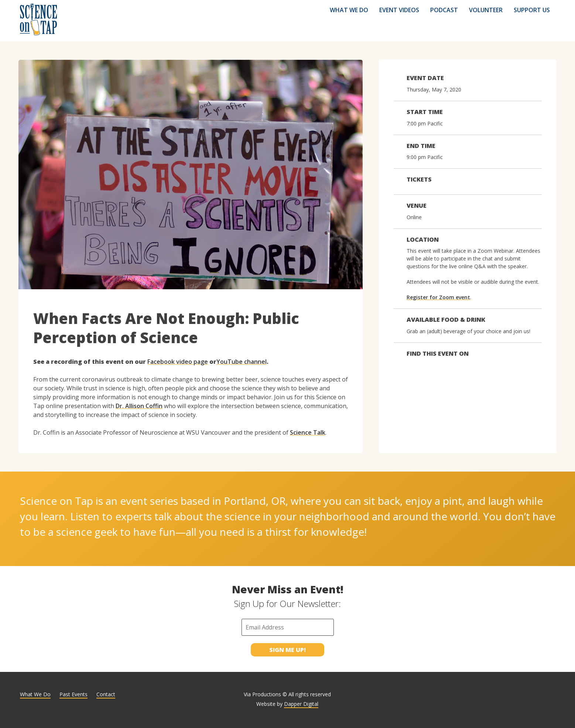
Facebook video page (178, 362)
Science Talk (308, 432)
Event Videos (399, 10)
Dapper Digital (301, 704)
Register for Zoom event (438, 297)
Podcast (444, 10)
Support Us (532, 10)
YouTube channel (242, 362)
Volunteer (486, 10)
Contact (106, 694)
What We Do (349, 10)
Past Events (73, 694)
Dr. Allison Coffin (139, 406)
